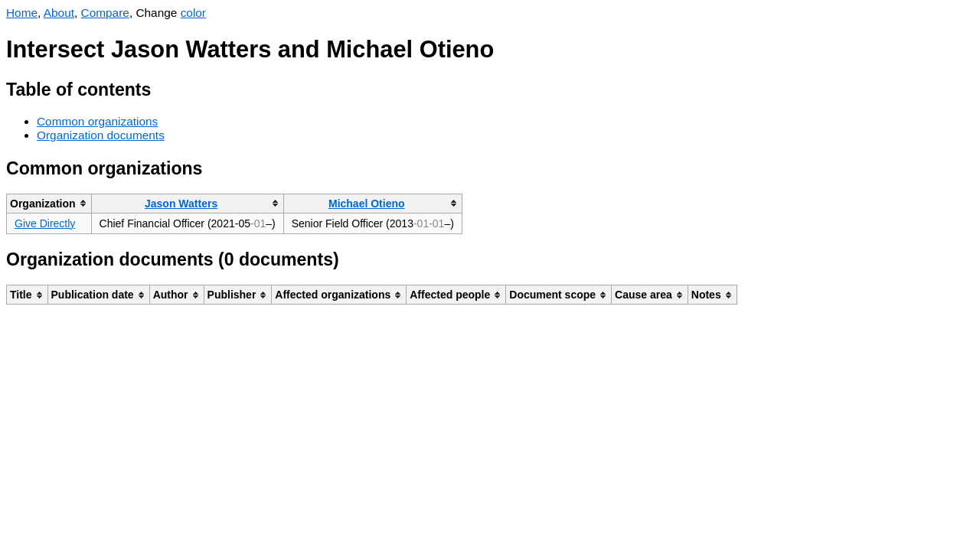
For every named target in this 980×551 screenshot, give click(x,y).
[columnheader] (49, 203)
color (193, 13)
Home (22, 13)
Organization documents (101, 135)
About (59, 13)
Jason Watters (181, 204)
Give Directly (45, 223)
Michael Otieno (367, 204)
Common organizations (97, 121)
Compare (105, 13)
